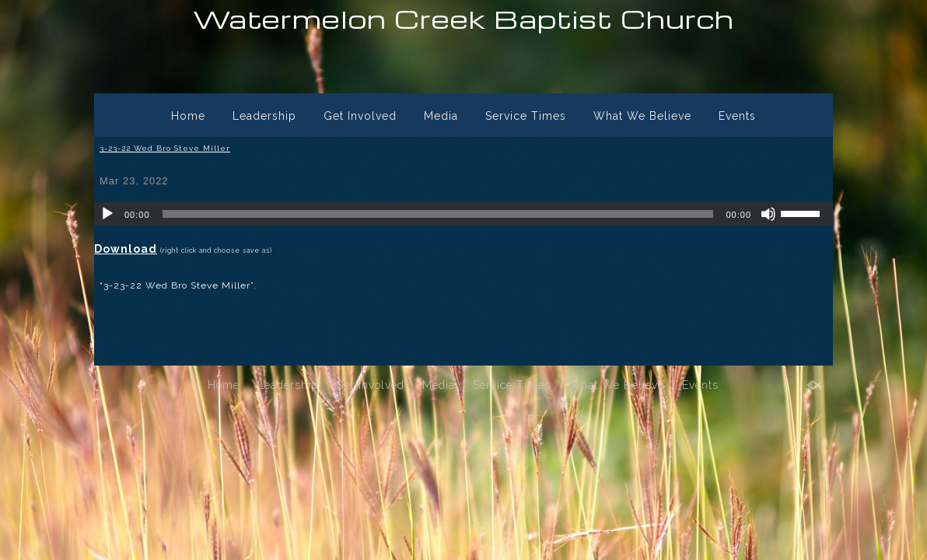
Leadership (264, 116)
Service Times (526, 116)
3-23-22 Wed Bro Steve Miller (165, 148)
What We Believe (642, 116)
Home (188, 116)
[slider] (438, 214)
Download (126, 249)
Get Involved (360, 116)
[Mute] (768, 214)
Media (441, 116)
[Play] (107, 214)
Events (737, 116)
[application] (463, 214)
